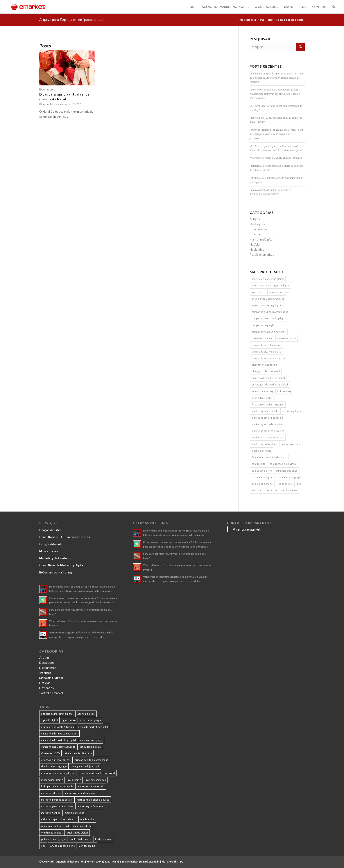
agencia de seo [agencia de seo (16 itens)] (260, 285)
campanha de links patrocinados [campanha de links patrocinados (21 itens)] (270, 312)
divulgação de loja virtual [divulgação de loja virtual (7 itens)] (266, 371)
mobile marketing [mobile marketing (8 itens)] (261, 451)
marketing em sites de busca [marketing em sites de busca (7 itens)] (268, 431)
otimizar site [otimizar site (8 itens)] (259, 464)
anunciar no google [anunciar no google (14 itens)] (280, 292)
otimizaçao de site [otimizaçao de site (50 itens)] (262, 471)
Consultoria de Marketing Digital (61, 565)
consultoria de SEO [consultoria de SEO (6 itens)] (262, 338)
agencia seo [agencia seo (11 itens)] (258, 292)
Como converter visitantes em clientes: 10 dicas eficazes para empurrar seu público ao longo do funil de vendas (275, 94)
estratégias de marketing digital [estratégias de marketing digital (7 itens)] (270, 384)
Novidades (257, 249)
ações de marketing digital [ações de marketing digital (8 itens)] (267, 305)
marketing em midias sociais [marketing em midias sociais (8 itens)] (268, 418)
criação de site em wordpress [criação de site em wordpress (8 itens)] (268, 358)
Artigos (255, 219)
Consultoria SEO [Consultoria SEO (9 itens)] (287, 338)
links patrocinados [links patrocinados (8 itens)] (262, 398)
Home (261, 20)
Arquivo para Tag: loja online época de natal (72, 19)
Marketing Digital (261, 239)
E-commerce (47, 90)
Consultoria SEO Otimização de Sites (65, 537)
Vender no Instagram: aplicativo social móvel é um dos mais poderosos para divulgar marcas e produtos (276, 134)
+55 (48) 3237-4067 (106, 862)
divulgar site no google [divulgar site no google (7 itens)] (264, 365)
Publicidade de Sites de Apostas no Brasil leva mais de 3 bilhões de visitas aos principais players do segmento (277, 78)
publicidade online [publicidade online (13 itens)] (262, 484)
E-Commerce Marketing (56, 572)
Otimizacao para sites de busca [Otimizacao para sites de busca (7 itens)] (269, 457)
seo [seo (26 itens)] (299, 484)
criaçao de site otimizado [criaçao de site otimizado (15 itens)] (266, 345)
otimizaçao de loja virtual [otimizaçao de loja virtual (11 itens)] (283, 464)
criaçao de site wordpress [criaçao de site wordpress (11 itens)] (266, 352)
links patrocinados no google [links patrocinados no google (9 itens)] (268, 404)
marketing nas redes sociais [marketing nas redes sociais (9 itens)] (268, 437)
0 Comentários (48, 104)
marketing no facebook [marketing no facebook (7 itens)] (264, 444)
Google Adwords (51, 544)
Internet (256, 234)
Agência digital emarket (70, 862)
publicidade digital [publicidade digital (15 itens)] (262, 477)
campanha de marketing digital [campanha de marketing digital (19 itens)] (269, 318)
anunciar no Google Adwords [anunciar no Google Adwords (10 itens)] (268, 299)
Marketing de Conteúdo (56, 558)
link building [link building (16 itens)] (284, 391)
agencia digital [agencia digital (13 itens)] (281, 285)
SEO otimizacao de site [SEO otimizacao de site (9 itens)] (264, 490)
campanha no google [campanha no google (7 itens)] (263, 325)
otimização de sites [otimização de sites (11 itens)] (287, 471)
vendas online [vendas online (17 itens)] (289, 490)
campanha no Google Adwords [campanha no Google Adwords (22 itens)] (269, 332)
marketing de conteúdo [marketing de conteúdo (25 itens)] (265, 411)
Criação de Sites (50, 530)
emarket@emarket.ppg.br (144, 862)
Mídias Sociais (49, 551)
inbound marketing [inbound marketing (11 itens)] (262, 391)
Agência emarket (247, 529)
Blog (270, 20)
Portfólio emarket (262, 254)
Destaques (257, 224)
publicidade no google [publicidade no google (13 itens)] (289, 477)
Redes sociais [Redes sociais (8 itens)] (285, 484)
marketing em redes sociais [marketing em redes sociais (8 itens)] (267, 424)
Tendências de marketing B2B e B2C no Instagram (276, 158)
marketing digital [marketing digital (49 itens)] (292, 411)
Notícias (255, 244)
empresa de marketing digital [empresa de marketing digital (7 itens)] (268, 378)
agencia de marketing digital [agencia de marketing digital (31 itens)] (268, 279)
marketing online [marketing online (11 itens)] (291, 444)
